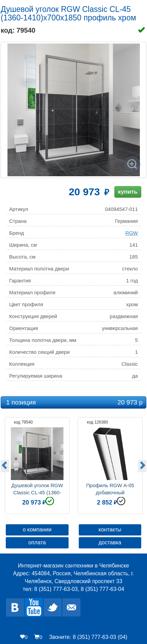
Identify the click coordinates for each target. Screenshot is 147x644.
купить (128, 192)
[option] (37, 465)
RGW (132, 233)
